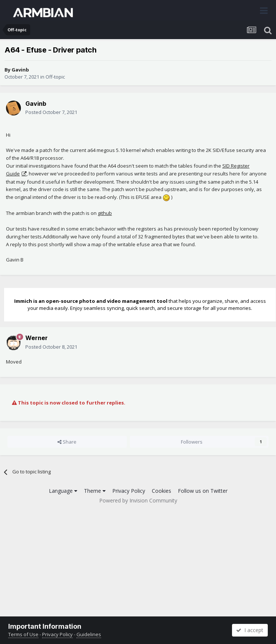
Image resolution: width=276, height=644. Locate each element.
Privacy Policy (129, 491)
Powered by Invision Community (138, 500)
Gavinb (20, 70)
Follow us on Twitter (203, 491)
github (105, 213)
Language (63, 491)
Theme (95, 491)
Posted (51, 112)
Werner (37, 338)
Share (67, 442)
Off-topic (55, 77)
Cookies (161, 491)
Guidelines (89, 634)
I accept (250, 630)
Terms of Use (23, 634)
